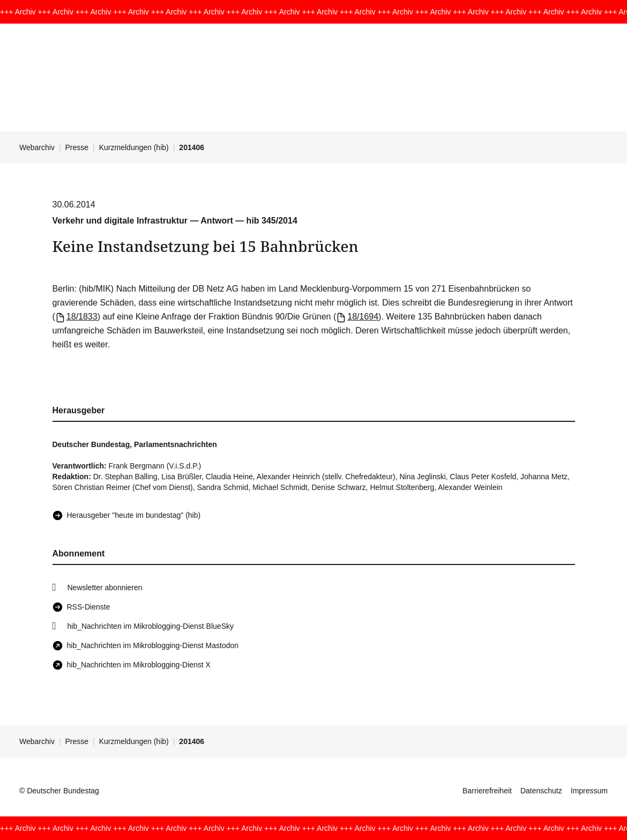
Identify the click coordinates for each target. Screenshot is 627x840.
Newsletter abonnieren (105, 588)
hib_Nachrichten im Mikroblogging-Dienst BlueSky (151, 626)
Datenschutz (541, 791)
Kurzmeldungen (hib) (134, 147)
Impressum (589, 791)
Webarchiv (37, 147)
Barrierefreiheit (487, 791)
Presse (77, 147)
